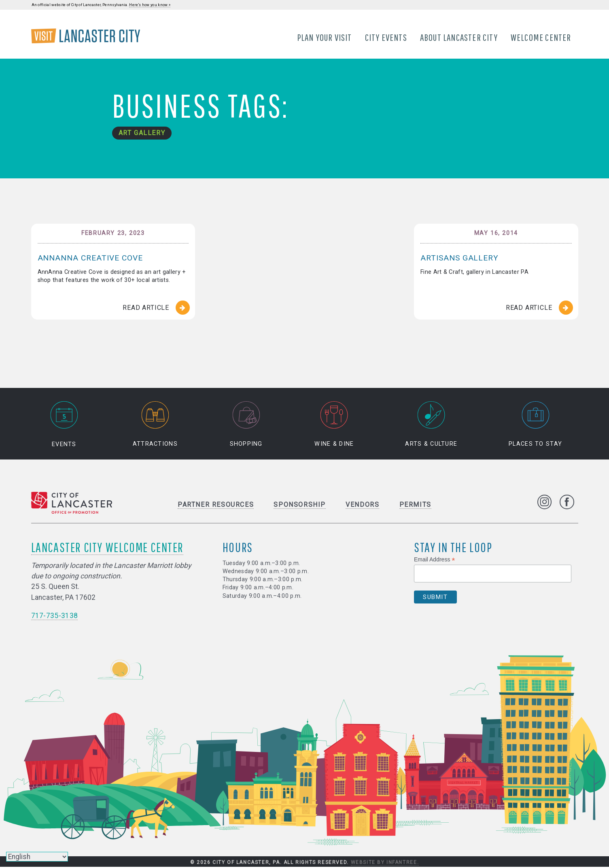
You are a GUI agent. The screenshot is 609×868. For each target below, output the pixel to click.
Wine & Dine (334, 425)
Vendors (362, 505)
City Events (386, 38)
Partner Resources (216, 505)
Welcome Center (541, 38)
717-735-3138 (55, 616)
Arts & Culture (431, 425)
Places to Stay (535, 425)
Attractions (155, 425)
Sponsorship (300, 505)
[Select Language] (37, 857)
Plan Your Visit (325, 38)
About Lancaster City (459, 38)
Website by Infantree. (385, 863)
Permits (415, 505)
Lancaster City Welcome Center (107, 547)
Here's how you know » (150, 5)
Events (64, 425)
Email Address (435, 560)
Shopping (246, 425)
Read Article (146, 308)
